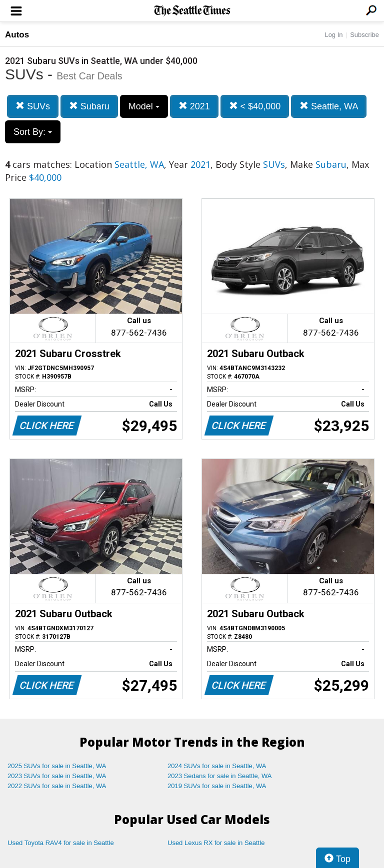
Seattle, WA (329, 106)
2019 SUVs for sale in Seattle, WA (217, 786)
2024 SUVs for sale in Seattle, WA (217, 766)
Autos (17, 35)
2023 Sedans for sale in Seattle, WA (219, 776)
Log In (333, 35)
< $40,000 (255, 106)
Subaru (89, 106)
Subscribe (364, 35)
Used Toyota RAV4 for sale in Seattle (61, 843)
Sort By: (33, 132)
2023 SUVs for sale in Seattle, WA (57, 776)
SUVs (33, 106)
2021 (194, 106)
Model (144, 106)
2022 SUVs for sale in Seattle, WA (57, 786)
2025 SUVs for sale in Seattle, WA (57, 766)
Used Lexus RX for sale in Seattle (216, 843)
